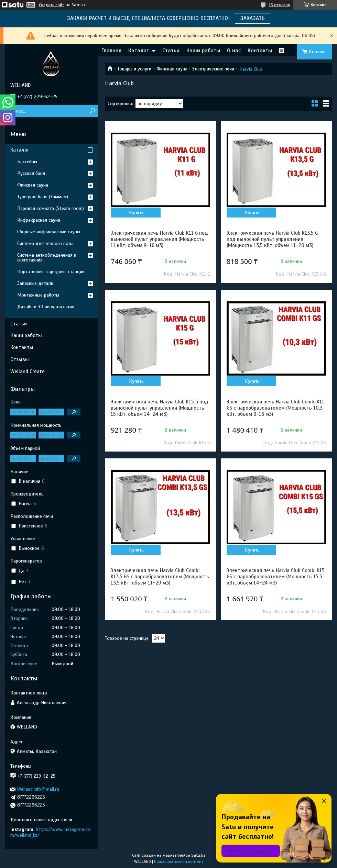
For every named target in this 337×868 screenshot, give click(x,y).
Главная (111, 51)
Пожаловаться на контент (179, 861)
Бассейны (27, 162)
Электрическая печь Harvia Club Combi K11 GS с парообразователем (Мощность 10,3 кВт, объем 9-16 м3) (275, 408)
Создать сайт (51, 5)
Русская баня (31, 173)
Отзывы (20, 359)
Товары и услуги (134, 69)
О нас (234, 51)
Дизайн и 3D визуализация (46, 307)
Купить (136, 213)
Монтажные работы (38, 295)
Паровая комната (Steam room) (51, 208)
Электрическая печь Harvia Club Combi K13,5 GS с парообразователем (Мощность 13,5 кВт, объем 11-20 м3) (160, 577)
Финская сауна (172, 69)
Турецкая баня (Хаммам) (43, 197)
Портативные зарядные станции (51, 272)
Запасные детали (35, 283)
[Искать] (92, 111)
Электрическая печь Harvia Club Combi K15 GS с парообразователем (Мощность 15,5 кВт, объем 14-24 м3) (276, 577)
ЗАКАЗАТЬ (253, 18)
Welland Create (28, 371)
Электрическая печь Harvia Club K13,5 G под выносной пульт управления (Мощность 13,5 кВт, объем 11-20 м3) (272, 239)
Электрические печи (213, 69)
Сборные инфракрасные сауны (49, 232)
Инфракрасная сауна (39, 220)
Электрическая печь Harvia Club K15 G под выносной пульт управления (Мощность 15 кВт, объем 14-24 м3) (160, 408)
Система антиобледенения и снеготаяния (47, 258)
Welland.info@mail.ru (38, 789)
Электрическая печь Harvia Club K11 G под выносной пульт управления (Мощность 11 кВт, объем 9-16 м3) (159, 239)
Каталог (138, 51)
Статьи (171, 51)
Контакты (260, 51)
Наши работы (203, 51)
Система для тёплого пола (45, 243)
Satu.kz (198, 855)
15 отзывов (279, 5)
